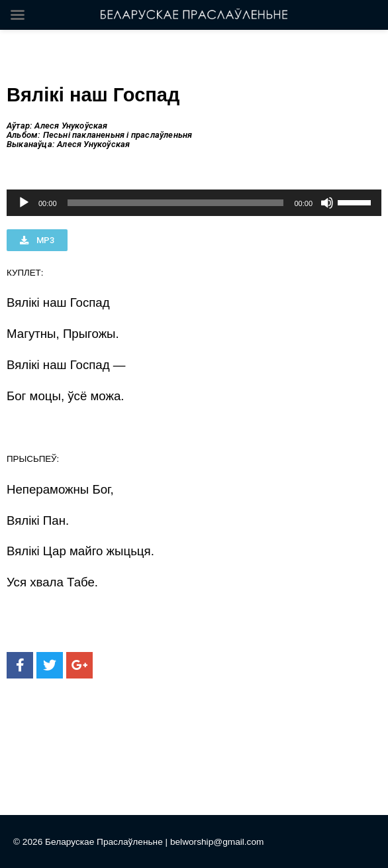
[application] (194, 203)
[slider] (176, 203)
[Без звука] (327, 203)
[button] (37, 240)
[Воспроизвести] (24, 203)
